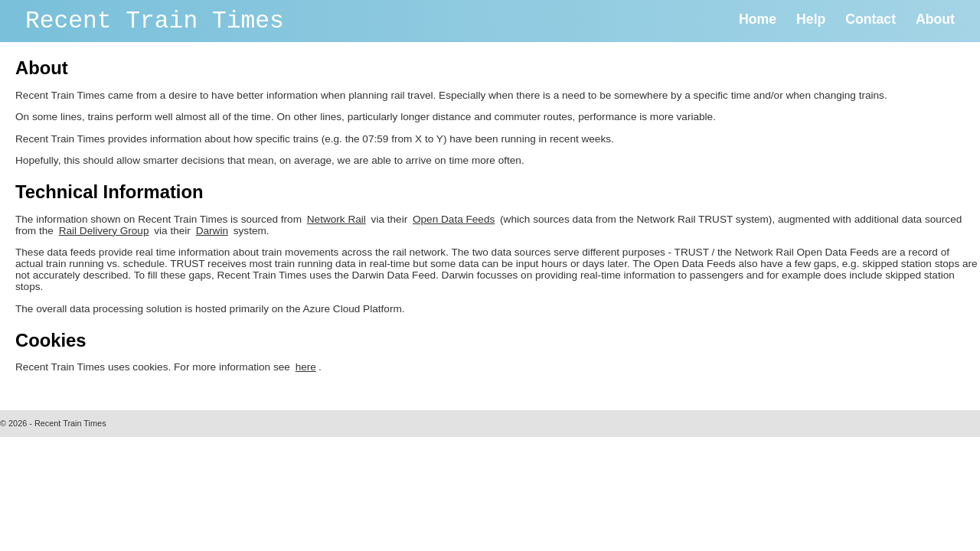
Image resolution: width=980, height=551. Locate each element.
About (935, 19)
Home (758, 19)
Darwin (212, 231)
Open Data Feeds (454, 219)
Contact (871, 19)
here (306, 367)
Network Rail (336, 219)
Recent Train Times (155, 21)
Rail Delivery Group (104, 231)
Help (811, 19)
